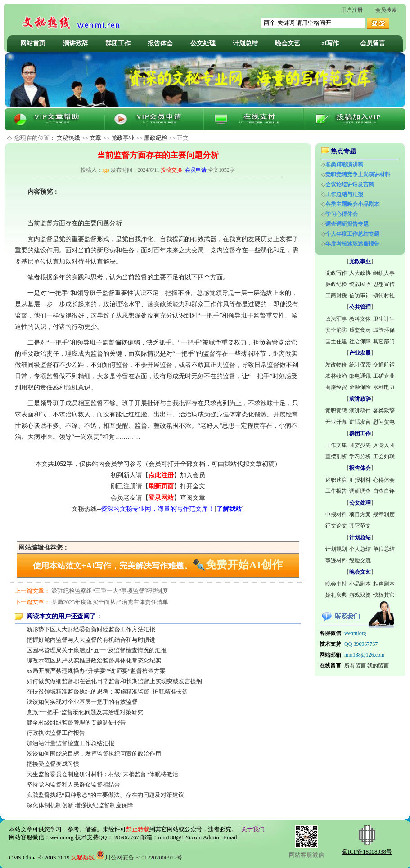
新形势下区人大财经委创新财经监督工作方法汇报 (91, 629)
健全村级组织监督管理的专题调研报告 (76, 723)
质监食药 (360, 330)
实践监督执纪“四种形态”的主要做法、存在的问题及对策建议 (105, 795)
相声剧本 (384, 584)
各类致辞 (384, 411)
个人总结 (360, 549)
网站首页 (33, 43)
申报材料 (336, 515)
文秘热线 (68, 138)
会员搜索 (386, 10)
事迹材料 (336, 560)
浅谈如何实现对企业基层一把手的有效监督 (82, 702)
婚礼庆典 (336, 595)
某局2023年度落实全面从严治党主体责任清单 (110, 602)
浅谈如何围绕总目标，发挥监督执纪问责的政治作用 (94, 754)
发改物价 (336, 365)
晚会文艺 (288, 43)
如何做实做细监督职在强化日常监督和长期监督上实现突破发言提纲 (114, 681)
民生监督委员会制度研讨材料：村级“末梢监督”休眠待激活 (102, 774)
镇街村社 (384, 295)
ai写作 (330, 43)
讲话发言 (360, 422)
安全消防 (336, 330)
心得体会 (384, 480)
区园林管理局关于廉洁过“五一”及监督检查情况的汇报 (97, 650)
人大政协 (360, 273)
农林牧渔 (336, 376)
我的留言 (378, 666)
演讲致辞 (76, 43)
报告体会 (160, 43)
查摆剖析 (336, 456)
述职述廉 (336, 480)
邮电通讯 (360, 376)
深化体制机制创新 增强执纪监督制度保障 (80, 805)
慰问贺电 (384, 422)
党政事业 (123, 138)
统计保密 (360, 365)
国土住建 (336, 341)
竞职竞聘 (336, 411)
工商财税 (336, 295)
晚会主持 (336, 584)
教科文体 (360, 319)
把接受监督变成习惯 (53, 764)
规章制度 (384, 515)
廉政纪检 (156, 138)
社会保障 (360, 341)
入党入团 (384, 445)
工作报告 (336, 491)
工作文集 (336, 445)
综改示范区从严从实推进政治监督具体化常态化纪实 (94, 660)
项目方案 (360, 515)
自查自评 (384, 491)
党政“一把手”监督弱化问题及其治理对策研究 (85, 712)
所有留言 (355, 666)
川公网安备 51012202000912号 (139, 857)
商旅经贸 (336, 387)
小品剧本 (360, 584)
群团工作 (118, 43)
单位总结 (384, 549)
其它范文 (360, 526)
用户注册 (352, 10)
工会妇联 (384, 456)
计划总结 (245, 43)
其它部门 (384, 341)
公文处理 (203, 43)
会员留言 (373, 43)
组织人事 (384, 273)
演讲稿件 (360, 411)
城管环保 (384, 330)
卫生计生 (384, 319)
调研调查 (360, 491)
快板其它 (384, 595)
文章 (95, 138)
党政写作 (336, 273)
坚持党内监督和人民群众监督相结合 (73, 785)
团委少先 (360, 445)
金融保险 (360, 387)
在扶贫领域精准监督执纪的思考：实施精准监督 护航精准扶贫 (107, 691)
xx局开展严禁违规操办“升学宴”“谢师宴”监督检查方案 (96, 671)
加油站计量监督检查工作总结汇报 (70, 743)
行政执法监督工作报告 (56, 733)
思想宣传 (384, 284)
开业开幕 (336, 422)
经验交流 (360, 560)
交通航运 (384, 365)
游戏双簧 (360, 595)
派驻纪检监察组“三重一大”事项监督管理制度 (110, 591)
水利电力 (384, 387)
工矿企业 (384, 376)
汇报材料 (360, 480)
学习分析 (360, 456)
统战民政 (360, 284)
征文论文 (336, 526)
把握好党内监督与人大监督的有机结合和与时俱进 (91, 640)
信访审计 (360, 295)
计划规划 (336, 549)
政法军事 (336, 319)
